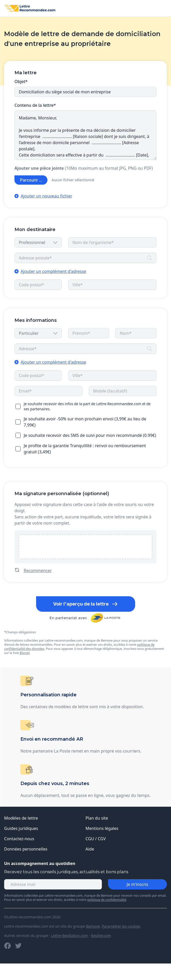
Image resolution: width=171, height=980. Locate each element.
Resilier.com (101, 936)
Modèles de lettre (21, 818)
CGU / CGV (96, 839)
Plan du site (97, 818)
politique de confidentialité (107, 900)
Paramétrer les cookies (121, 926)
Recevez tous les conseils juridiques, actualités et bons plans (66, 872)
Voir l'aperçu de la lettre (86, 604)
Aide (90, 849)
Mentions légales (102, 828)
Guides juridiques (21, 828)
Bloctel (25, 653)
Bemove (93, 926)
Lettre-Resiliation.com (70, 936)
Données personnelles (26, 849)
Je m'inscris (137, 884)
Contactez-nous (19, 839)
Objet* (21, 81)
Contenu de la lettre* (35, 105)
